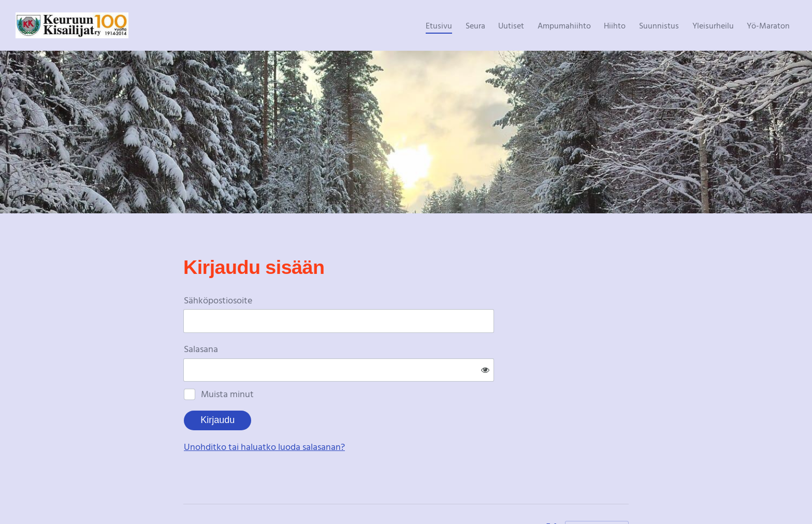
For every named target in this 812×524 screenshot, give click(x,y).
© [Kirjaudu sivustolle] (187, 494)
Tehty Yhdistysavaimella (597, 494)
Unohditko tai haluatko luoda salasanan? (376, 412)
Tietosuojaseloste (507, 494)
